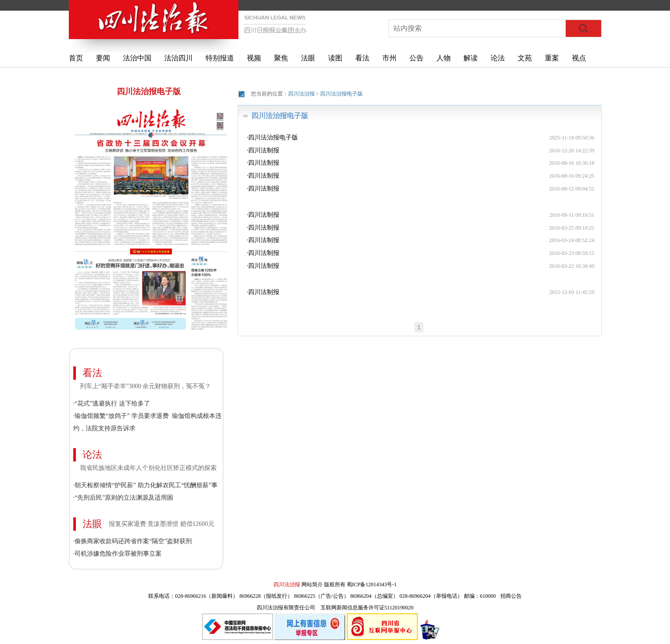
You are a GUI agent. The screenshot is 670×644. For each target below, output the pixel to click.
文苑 (525, 58)
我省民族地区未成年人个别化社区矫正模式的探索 (148, 468)
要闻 (103, 58)
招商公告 (511, 596)
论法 (498, 58)
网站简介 (312, 584)
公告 (416, 58)
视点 (579, 58)
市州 (389, 58)
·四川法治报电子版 (273, 137)
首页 (76, 58)
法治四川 (178, 58)
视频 (254, 58)
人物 (444, 58)
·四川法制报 (263, 150)
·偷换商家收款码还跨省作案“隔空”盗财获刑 (133, 541)
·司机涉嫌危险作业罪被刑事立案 (118, 554)
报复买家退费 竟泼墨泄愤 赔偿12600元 (162, 524)
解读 (471, 58)
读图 (335, 58)
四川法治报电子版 (149, 91)
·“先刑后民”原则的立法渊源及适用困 (123, 498)
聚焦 (281, 58)
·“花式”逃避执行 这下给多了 (112, 403)
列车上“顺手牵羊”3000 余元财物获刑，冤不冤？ (146, 386)
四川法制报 (264, 292)
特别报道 (220, 58)
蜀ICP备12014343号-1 (372, 584)
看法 (362, 58)
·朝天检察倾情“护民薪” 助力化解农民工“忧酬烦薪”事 (146, 485)
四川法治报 (301, 94)
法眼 (308, 58)
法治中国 (137, 58)
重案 (552, 58)
